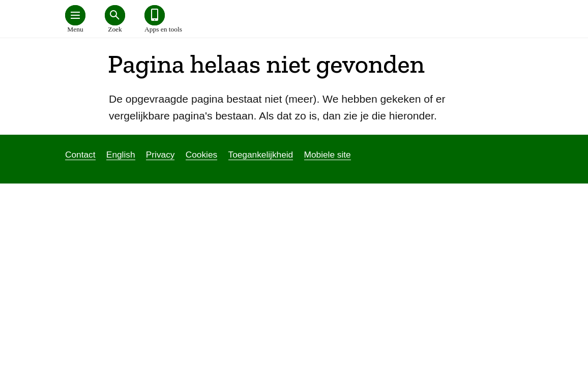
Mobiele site (328, 155)
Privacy (160, 155)
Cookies (201, 155)
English (121, 155)
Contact (80, 155)
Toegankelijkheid (261, 155)
